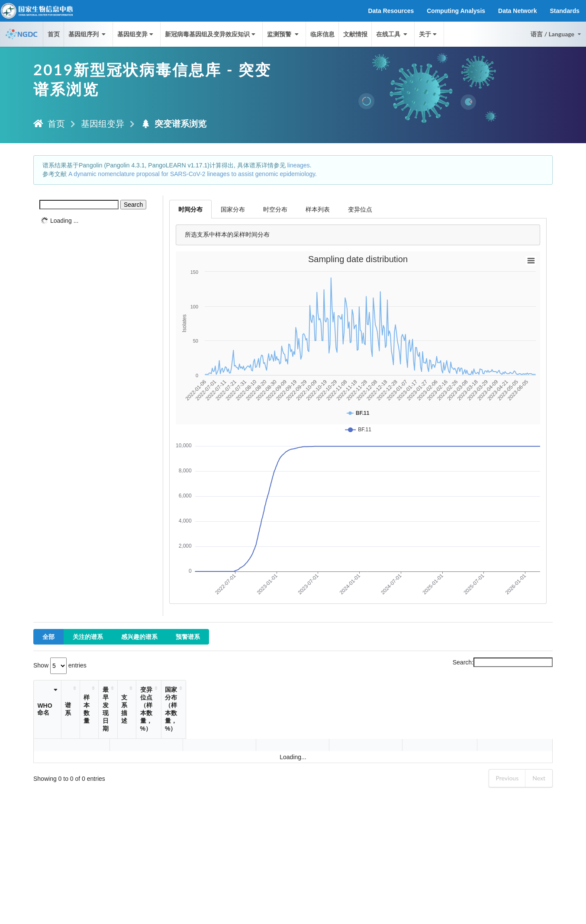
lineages (299, 165)
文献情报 (355, 34)
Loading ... (64, 221)
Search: (503, 662)
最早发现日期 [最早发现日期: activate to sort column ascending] (200, 701)
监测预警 (283, 34)
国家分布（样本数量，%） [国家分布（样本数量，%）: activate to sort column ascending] (484, 701)
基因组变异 (136, 34)
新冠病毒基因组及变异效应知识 (211, 34)
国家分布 (233, 209)
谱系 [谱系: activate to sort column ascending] (91, 701)
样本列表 (318, 209)
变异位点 (360, 209)
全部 (48, 637)
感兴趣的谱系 (139, 637)
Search (133, 205)
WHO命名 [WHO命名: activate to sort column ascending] (51, 701)
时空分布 (275, 209)
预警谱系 (188, 637)
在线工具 (393, 34)
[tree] (98, 221)
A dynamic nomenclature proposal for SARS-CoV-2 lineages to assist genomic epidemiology (192, 174)
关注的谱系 (88, 637)
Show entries (60, 665)
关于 (429, 34)
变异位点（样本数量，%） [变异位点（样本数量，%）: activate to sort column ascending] (376, 701)
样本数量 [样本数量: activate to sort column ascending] (165, 701)
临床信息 (322, 34)
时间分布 (190, 209)
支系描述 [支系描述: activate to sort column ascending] (243, 701)
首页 (54, 34)
